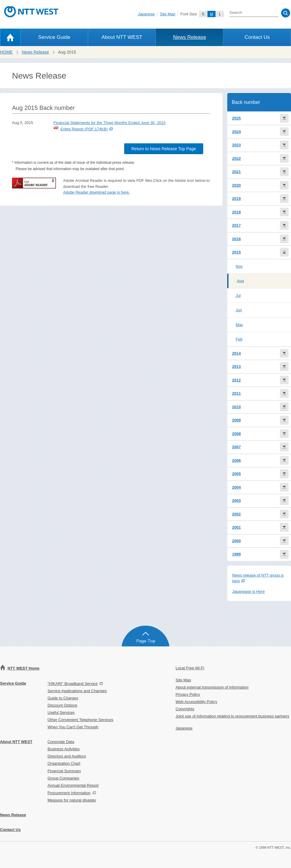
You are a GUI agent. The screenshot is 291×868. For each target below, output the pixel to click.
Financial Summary (64, 771)
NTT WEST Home (23, 668)
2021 (236, 172)
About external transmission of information (212, 687)
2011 (236, 393)
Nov (239, 266)
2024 (236, 132)
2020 (236, 185)
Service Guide (54, 37)
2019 (236, 199)
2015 (236, 252)
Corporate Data (61, 742)
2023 (236, 145)
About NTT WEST (122, 37)
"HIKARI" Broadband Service (73, 684)
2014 (236, 353)
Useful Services (61, 712)
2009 (236, 420)
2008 (236, 434)
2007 (236, 447)
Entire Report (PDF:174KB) (83, 129)
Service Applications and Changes (77, 691)
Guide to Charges (63, 698)
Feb (239, 339)
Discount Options (62, 705)
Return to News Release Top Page (164, 149)
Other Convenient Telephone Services (80, 720)
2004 (236, 487)
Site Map (168, 14)
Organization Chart (64, 763)
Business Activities (64, 749)
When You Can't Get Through (73, 727)
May (239, 325)
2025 (236, 118)
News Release (190, 37)
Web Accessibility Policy (196, 702)
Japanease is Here (248, 591)
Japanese (146, 14)
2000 (236, 541)
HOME (6, 52)
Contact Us (257, 37)
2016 (236, 239)
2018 (236, 212)
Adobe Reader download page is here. (96, 192)
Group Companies (63, 778)
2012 (236, 380)
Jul (238, 296)
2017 (236, 225)
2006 (236, 460)
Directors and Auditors (67, 756)
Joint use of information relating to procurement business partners (232, 716)
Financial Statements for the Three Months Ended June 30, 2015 (110, 123)
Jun (239, 310)
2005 (236, 474)
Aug (240, 281)
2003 (236, 501)
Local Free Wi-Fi (190, 668)
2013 (236, 367)
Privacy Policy (188, 694)
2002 (236, 514)
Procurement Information (69, 793)
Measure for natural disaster (72, 800)
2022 (236, 159)
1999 (236, 554)
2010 (236, 407)
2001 (236, 527)
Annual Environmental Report (73, 785)
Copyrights (185, 709)
